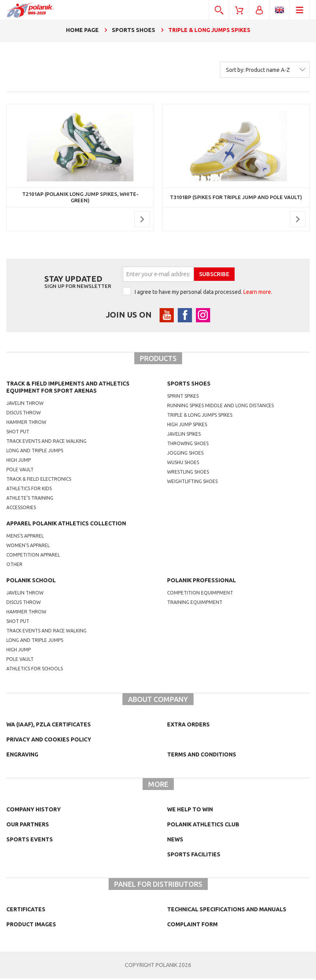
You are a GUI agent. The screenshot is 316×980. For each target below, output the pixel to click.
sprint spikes (183, 398)
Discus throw (24, 414)
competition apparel (33, 556)
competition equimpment (200, 594)
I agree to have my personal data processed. (203, 292)
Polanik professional (201, 582)
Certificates (26, 911)
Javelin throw (25, 405)
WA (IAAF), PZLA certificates (49, 726)
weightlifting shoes (192, 483)
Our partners (28, 826)
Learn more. (258, 292)
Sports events (30, 841)
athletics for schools (35, 670)
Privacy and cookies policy (49, 741)
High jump (19, 462)
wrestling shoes (188, 473)
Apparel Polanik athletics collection (66, 525)
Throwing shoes (188, 445)
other (14, 566)
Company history (34, 811)
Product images (31, 926)
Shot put (18, 433)
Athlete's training (30, 499)
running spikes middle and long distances (220, 407)
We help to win (190, 811)
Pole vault (20, 471)
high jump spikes (187, 426)
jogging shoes (185, 454)
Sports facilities (194, 856)
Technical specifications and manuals (227, 911)
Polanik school (31, 582)
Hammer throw (26, 424)
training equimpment (195, 604)
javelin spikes (184, 435)
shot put (18, 623)
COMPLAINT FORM (192, 926)
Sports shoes (189, 385)
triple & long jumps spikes (200, 417)
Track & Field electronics (39, 481)
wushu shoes (183, 464)
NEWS (175, 841)
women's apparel (28, 547)
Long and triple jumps (35, 452)
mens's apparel (25, 537)
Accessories (21, 509)
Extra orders (188, 726)
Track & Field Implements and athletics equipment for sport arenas (68, 389)
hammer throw (26, 613)
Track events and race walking (46, 443)
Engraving (22, 756)
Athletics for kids (29, 490)
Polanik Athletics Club (203, 826)
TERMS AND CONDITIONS (202, 756)
